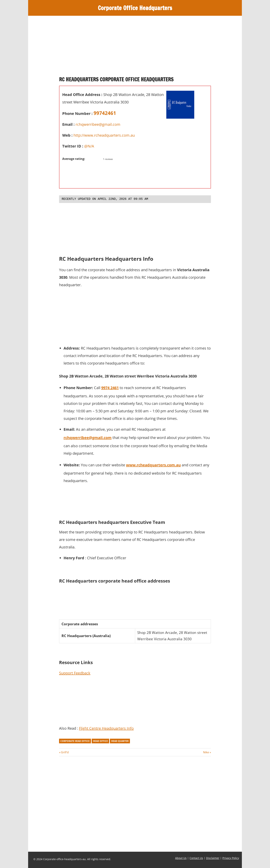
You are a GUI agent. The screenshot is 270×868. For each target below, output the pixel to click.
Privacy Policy (231, 858)
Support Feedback (75, 673)
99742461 (105, 113)
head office (100, 741)
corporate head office (75, 741)
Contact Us (196, 858)
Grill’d (65, 752)
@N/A (89, 146)
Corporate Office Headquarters (135, 8)
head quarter (120, 741)
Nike (206, 752)
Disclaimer (213, 858)
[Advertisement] (135, 48)
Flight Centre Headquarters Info (106, 728)
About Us (181, 858)
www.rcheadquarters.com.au (153, 465)
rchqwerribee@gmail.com (98, 124)
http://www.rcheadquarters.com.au (104, 135)
